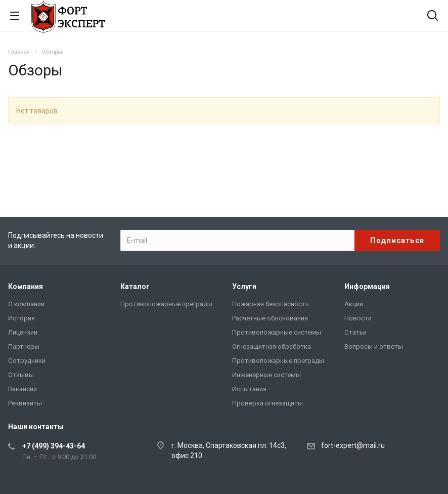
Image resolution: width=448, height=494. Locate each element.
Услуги (244, 286)
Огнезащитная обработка (272, 346)
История (21, 318)
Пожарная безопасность (271, 304)
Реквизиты (25, 403)
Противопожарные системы (277, 332)
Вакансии (23, 389)
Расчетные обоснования (270, 318)
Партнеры (24, 346)
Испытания (249, 389)
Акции (354, 304)
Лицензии (23, 332)
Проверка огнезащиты (267, 403)
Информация (367, 286)
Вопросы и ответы (374, 346)
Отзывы (21, 375)
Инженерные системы (266, 375)
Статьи (355, 332)
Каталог (135, 286)
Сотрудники (27, 361)
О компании (26, 304)
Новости (358, 318)
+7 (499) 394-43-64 (54, 446)
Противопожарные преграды (166, 304)
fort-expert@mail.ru (353, 445)
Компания (26, 286)
